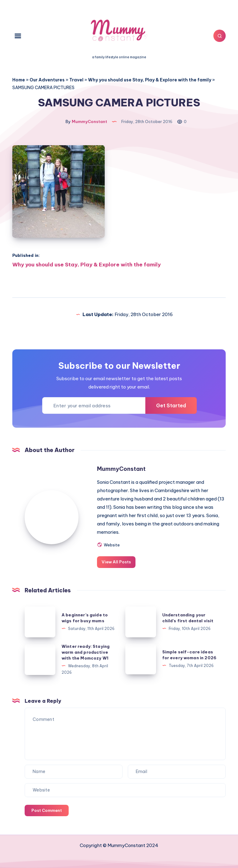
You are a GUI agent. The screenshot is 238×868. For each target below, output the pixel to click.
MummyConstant (121, 469)
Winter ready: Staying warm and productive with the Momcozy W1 (86, 652)
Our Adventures (47, 80)
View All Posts (116, 562)
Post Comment (47, 810)
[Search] (220, 36)
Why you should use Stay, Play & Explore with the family (150, 80)
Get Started (171, 405)
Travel (76, 80)
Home (19, 80)
